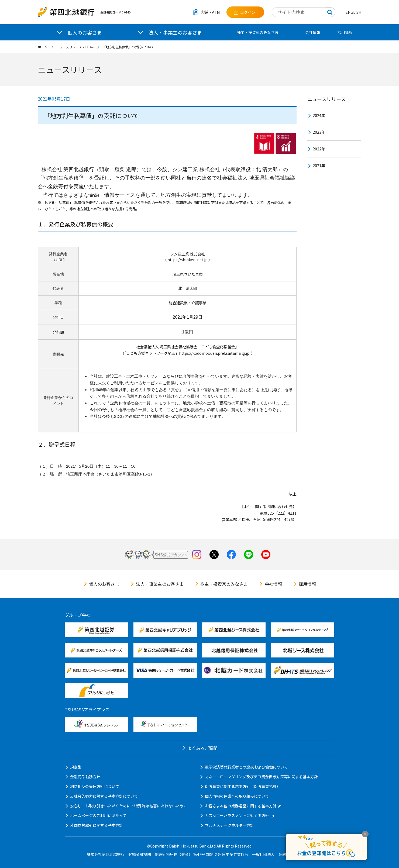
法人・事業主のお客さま (160, 584)
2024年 (319, 115)
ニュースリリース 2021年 (75, 47)
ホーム (43, 47)
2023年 (319, 132)
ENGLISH (353, 12)
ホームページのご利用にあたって (98, 815)
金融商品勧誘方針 (85, 777)
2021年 (319, 166)
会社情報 (313, 32)
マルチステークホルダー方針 (229, 825)
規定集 (76, 767)
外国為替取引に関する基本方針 (97, 825)
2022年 (319, 149)
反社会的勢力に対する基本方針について (104, 796)
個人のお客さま (104, 584)
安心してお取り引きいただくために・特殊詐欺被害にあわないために (129, 806)
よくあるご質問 (202, 748)
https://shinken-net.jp (188, 260)
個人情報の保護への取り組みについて (237, 796)
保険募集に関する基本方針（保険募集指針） (243, 786)
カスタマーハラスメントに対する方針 (239, 815)
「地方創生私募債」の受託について (128, 47)
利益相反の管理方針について (95, 786)
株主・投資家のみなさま (258, 32)
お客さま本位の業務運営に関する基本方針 (243, 806)
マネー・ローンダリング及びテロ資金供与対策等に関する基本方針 (261, 777)
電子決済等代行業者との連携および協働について (246, 767)
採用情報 (345, 32)
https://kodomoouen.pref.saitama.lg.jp (214, 353)
